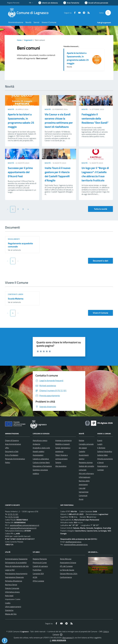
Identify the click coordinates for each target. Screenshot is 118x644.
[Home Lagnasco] (29, 13)
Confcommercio (66, 577)
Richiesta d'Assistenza (14, 581)
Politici (8, 462)
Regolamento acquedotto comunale (20, 245)
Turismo (58, 462)
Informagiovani (85, 477)
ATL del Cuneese (66, 566)
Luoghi (100, 444)
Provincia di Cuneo (40, 563)
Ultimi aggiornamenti (13, 607)
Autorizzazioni (38, 455)
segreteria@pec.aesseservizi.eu (76, 544)
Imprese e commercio (63, 440)
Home (19, 40)
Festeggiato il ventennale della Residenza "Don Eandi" (95, 118)
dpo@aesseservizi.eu (73, 542)
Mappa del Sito (11, 614)
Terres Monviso (66, 559)
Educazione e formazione (42, 466)
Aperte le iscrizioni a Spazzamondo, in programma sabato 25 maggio (78, 58)
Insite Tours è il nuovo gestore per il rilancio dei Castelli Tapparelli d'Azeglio (58, 174)
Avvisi (81, 499)
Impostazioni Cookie (13, 599)
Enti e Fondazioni (12, 455)
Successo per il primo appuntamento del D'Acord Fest (20, 172)
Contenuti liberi (16, 294)
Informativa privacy (12, 592)
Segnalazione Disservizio (14, 577)
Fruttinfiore (37, 570)
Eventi (100, 440)
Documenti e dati (101, 261)
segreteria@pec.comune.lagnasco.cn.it (25, 525)
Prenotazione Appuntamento (16, 574)
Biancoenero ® (68, 638)
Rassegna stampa (86, 462)
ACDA (35, 577)
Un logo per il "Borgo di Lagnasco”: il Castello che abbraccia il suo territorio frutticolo (95, 174)
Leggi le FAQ (10, 570)
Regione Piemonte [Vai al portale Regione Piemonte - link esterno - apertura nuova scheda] (13, 3)
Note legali (9, 596)
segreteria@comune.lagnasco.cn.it (23, 528)
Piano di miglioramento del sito (17, 566)
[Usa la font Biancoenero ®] (48, 3)
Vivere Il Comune (100, 313)
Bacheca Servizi (11, 585)
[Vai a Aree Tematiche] (71, 3)
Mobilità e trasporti (63, 444)
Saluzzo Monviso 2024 (69, 574)
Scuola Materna (16, 299)
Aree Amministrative (13, 444)
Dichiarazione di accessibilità (16, 563)
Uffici (7, 448)
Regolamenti (14, 239)
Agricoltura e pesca (40, 440)
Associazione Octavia (68, 563)
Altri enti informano (86, 473)
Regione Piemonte (40, 559)
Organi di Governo (12, 440)
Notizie (81, 440)
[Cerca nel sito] (108, 13)
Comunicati (83, 495)
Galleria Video (102, 455)
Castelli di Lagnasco (40, 566)
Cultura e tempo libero (41, 462)
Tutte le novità (101, 209)
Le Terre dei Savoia (67, 570)
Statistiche (9, 610)
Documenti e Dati (12, 451)
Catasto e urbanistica (41, 459)
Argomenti (28, 40)
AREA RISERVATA (58, 640)
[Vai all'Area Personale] (96, 3)
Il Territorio (101, 448)
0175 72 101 (13, 514)
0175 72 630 (14, 517)
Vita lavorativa (61, 466)
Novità (11, 109)
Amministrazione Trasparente (16, 559)
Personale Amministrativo (15, 459)
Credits (8, 603)
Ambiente (36, 444)
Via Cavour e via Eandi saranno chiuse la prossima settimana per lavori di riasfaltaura (59, 121)
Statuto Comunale (12, 588)
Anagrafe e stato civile (41, 448)
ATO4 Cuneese (38, 581)
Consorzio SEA (38, 574)
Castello (82, 451)
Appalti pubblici (38, 451)
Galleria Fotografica (105, 451)
